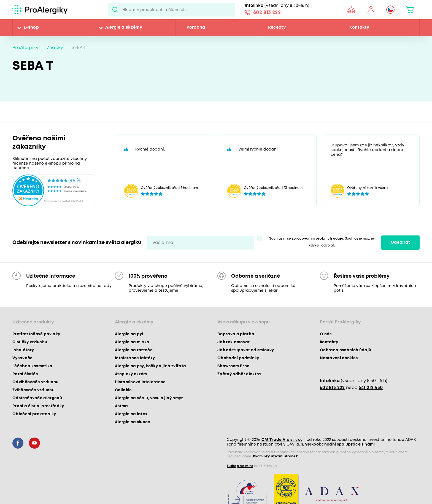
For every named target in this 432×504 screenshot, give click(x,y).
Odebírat (400, 243)
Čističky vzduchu (30, 342)
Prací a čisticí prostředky (38, 406)
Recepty (277, 28)
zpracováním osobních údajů (318, 239)
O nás (326, 334)
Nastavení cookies (339, 358)
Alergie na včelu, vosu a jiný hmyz (149, 398)
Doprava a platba (236, 334)
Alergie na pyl (129, 334)
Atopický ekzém (131, 374)
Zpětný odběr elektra (239, 374)
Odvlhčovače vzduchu (35, 382)
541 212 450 (371, 388)
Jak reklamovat (234, 342)
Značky (55, 48)
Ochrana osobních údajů (345, 350)
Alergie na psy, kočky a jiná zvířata (150, 366)
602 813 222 (267, 13)
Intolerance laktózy (135, 358)
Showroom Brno (233, 366)
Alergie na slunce (133, 422)
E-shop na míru (240, 466)
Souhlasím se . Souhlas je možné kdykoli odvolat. (322, 242)
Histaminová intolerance (140, 382)
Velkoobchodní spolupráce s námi (340, 444)
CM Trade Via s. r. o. (282, 440)
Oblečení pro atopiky (34, 414)
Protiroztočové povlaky (36, 334)
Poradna (196, 28)
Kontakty (359, 28)
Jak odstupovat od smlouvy (246, 350)
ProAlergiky (25, 48)
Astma (121, 406)
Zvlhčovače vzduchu (33, 390)
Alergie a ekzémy (124, 28)
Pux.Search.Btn (115, 10)
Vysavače (23, 358)
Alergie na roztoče (134, 350)
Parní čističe (25, 374)
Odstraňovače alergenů (37, 398)
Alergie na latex (131, 414)
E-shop (31, 28)
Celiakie (123, 390)
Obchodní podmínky (238, 358)
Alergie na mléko (132, 342)
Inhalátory (23, 350)
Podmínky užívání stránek (275, 456)
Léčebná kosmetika (33, 366)
